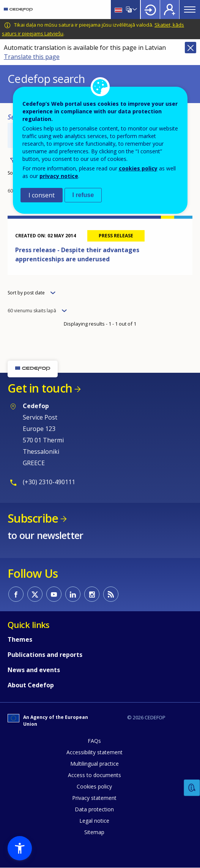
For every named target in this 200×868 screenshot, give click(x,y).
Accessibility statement (94, 752)
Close (191, 48)
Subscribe (33, 518)
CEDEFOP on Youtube (54, 594)
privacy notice (59, 176)
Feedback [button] (192, 788)
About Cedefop (31, 685)
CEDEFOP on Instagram (92, 594)
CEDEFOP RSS (111, 594)
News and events (34, 670)
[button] (20, 848)
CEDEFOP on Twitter (35, 594)
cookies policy (138, 168)
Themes (20, 639)
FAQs (94, 741)
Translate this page (32, 57)
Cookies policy (94, 786)
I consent (42, 195)
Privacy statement (94, 798)
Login (150, 10)
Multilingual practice (94, 764)
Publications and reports (45, 655)
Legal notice (94, 821)
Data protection (94, 809)
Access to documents (94, 775)
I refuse (83, 195)
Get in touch (40, 388)
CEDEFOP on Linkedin (73, 594)
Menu (190, 10)
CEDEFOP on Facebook (16, 594)
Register (170, 10)
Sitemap (94, 832)
